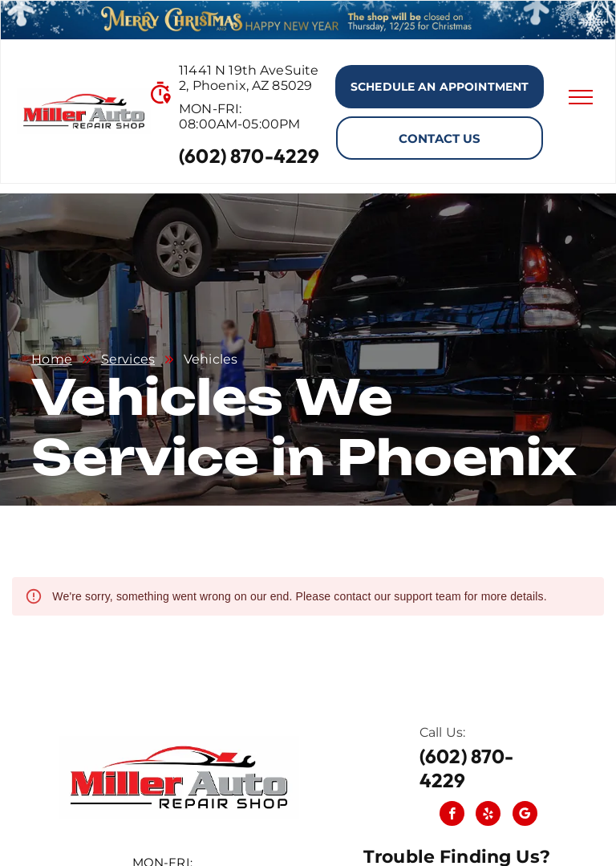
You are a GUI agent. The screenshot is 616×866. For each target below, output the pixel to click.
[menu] (581, 97)
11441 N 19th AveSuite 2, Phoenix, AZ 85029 (249, 78)
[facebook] (452, 815)
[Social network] (525, 815)
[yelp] (488, 815)
